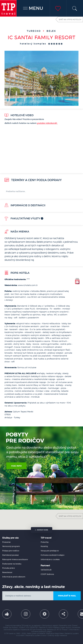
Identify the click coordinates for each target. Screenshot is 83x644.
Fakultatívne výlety (22, 218)
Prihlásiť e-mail (67, 596)
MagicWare (59, 634)
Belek (51, 31)
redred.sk (63, 635)
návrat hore (41, 530)
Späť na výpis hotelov (70, 20)
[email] (28, 596)
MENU (33, 8)
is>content (20, 635)
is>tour (44, 635)
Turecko (34, 31)
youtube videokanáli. (47, 123)
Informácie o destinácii (25, 205)
